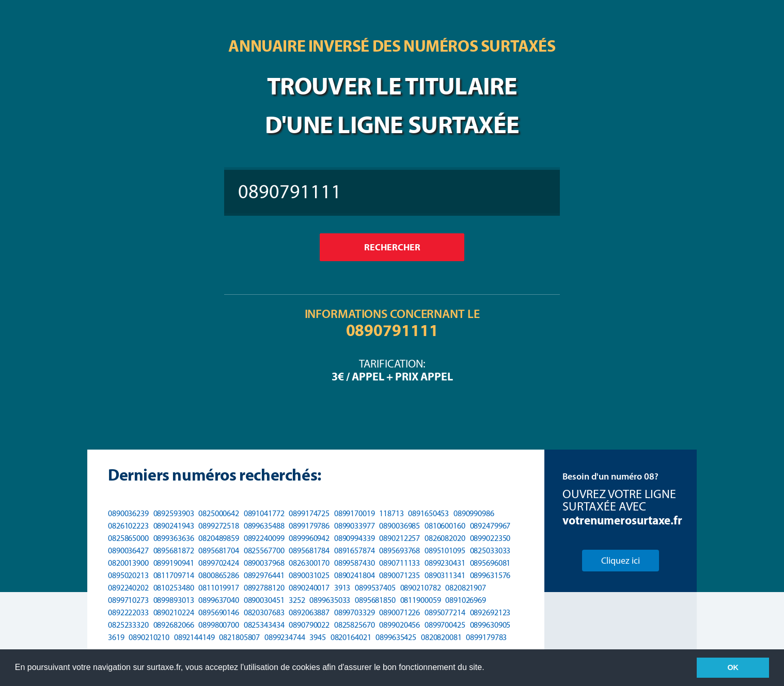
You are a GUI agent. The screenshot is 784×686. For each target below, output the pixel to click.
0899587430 (355, 563)
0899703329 (355, 612)
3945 (318, 637)
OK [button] (733, 667)
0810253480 (174, 588)
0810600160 (445, 526)
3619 (116, 637)
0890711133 (399, 563)
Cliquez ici (621, 561)
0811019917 (219, 588)
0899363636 (174, 538)
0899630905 (490, 625)
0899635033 (330, 600)
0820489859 (219, 538)
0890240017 (309, 588)
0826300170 (309, 563)
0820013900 (128, 563)
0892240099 (264, 538)
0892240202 (128, 588)
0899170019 (355, 513)
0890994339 (355, 538)
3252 (297, 600)
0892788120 (264, 588)
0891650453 (428, 513)
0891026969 (466, 600)
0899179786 (309, 526)
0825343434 (264, 625)
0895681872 (174, 551)
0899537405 (375, 588)
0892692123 (490, 612)
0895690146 (219, 612)
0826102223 (128, 526)
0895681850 (375, 600)
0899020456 (399, 625)
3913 (342, 588)
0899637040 (219, 600)
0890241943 (174, 526)
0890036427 (128, 551)
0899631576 (490, 575)
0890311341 (445, 575)
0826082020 (445, 538)
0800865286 (219, 575)
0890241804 (355, 575)
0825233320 (128, 625)
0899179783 (486, 637)
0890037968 (264, 563)
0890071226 (399, 612)
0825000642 (219, 513)
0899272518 (219, 526)
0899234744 (285, 637)
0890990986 (474, 513)
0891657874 (355, 551)
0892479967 (490, 526)
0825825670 (355, 625)
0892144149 (194, 637)
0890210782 (421, 588)
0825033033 (490, 551)
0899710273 (128, 600)
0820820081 (441, 637)
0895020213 (128, 575)
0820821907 (466, 588)
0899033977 (355, 526)
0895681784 (309, 551)
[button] (488, 668)
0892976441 (264, 575)
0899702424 (219, 563)
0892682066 (174, 625)
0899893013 (174, 600)
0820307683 (264, 612)
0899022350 (490, 538)
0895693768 (399, 551)
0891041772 (264, 513)
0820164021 (351, 637)
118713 (391, 513)
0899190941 (174, 563)
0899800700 (219, 625)
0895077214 (445, 612)
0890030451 (264, 600)
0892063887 (309, 612)
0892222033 (128, 612)
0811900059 (421, 600)
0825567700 (264, 551)
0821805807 (239, 637)
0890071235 (399, 575)
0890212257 (399, 538)
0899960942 (309, 538)
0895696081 (490, 563)
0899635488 (264, 526)
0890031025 (309, 575)
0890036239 (128, 513)
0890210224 (174, 612)
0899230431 (445, 563)
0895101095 (445, 551)
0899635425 (396, 637)
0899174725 (309, 513)
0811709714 (174, 575)
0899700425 (445, 625)
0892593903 (174, 513)
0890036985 (399, 526)
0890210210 (149, 637)
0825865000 (128, 538)
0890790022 (309, 625)
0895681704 (219, 551)
